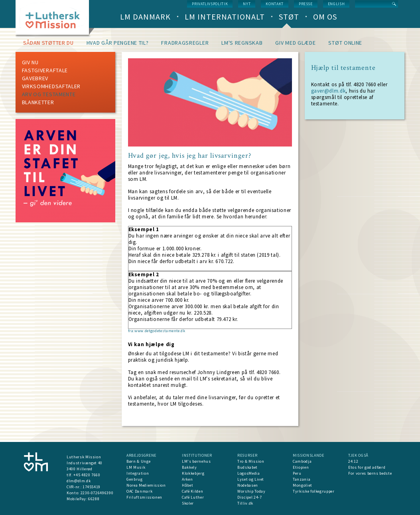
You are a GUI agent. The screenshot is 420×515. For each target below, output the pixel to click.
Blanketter (38, 102)
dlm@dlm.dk (79, 481)
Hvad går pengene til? (118, 43)
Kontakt (275, 4)
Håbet (187, 485)
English (336, 4)
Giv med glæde (295, 43)
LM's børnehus (196, 461)
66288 (94, 499)
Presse (306, 4)
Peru (297, 473)
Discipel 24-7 (249, 497)
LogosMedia (249, 473)
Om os (325, 17)
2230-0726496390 (97, 493)
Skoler (188, 503)
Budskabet (247, 467)
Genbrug (135, 479)
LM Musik (136, 467)
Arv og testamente (49, 94)
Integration (138, 473)
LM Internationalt (225, 17)
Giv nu (30, 62)
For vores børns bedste (370, 473)
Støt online (345, 43)
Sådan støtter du (48, 43)
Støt (289, 17)
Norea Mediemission (146, 485)
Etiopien (301, 467)
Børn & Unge (138, 461)
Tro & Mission (251, 461)
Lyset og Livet (251, 479)
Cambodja (302, 461)
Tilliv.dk (245, 503)
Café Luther (193, 497)
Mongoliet (303, 485)
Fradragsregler (185, 43)
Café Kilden (192, 491)
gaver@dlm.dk (328, 91)
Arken (187, 479)
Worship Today (251, 491)
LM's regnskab (242, 43)
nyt (247, 4)
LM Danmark (145, 17)
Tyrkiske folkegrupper (314, 491)
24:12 (353, 461)
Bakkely (189, 467)
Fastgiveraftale (45, 70)
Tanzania (302, 479)
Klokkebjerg (193, 473)
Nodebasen (248, 485)
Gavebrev (35, 78)
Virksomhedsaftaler (51, 86)
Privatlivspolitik (210, 4)
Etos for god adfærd (367, 467)
